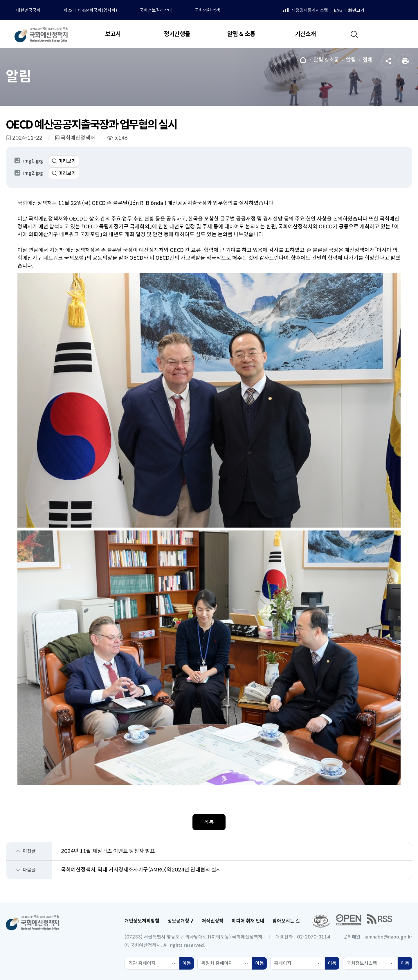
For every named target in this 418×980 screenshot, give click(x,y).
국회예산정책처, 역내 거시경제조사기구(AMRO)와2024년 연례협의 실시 (141, 870)
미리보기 (67, 161)
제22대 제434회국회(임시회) (90, 10)
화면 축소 (374, 10)
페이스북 (385, 10)
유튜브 (400, 10)
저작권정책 (213, 921)
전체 (368, 60)
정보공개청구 (181, 921)
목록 (209, 822)
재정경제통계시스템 (305, 10)
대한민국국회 (28, 10)
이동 (188, 964)
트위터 (407, 10)
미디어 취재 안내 (248, 921)
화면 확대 (368, 10)
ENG (338, 10)
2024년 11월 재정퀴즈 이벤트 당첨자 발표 (108, 851)
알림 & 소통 (326, 60)
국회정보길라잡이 (156, 10)
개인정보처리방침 (142, 921)
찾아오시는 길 (286, 921)
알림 (351, 60)
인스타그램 (392, 10)
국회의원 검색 (207, 10)
